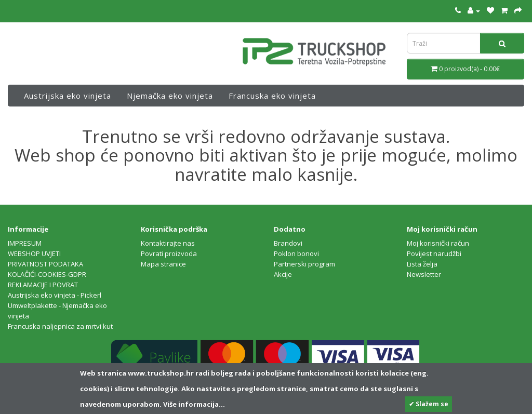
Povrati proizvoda (169, 253)
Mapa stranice (163, 264)
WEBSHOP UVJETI (34, 253)
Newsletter (424, 274)
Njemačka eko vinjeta (170, 96)
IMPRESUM (25, 243)
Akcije (283, 274)
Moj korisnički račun (438, 243)
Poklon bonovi (296, 253)
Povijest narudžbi (434, 253)
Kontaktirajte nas (168, 243)
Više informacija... (193, 404)
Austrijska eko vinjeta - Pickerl (55, 295)
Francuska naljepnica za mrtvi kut (60, 326)
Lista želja (422, 264)
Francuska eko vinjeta (272, 96)
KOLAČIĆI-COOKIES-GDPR (47, 274)
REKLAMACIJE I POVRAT (43, 285)
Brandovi (288, 243)
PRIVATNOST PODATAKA (45, 264)
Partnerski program (304, 264)
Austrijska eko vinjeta (68, 96)
